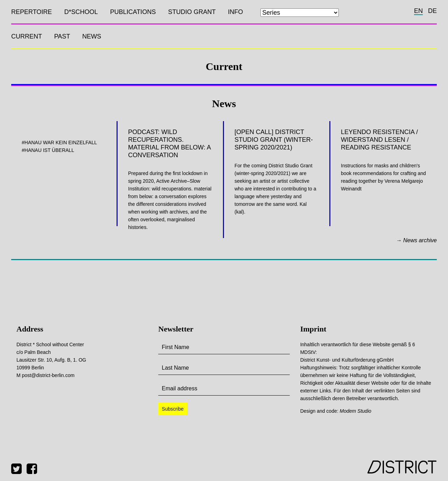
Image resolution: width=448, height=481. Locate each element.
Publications (133, 12)
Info (235, 12)
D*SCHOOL (81, 12)
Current (27, 36)
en (418, 11)
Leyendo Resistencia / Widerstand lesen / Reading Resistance (379, 140)
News (92, 36)
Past (62, 36)
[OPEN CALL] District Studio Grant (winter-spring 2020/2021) (274, 140)
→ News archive (416, 240)
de (432, 11)
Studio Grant (192, 12)
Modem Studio (356, 411)
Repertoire (31, 12)
